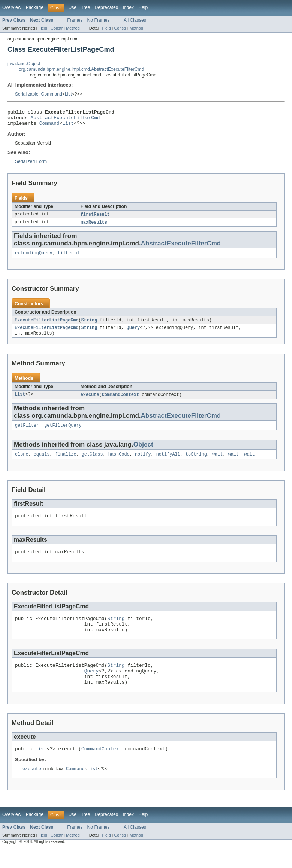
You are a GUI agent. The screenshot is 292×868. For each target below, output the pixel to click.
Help (143, 7)
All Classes (135, 20)
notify (143, 462)
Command (52, 94)
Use (72, 7)
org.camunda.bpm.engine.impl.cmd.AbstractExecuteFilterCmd (81, 69)
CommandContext (121, 401)
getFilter (27, 433)
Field (43, 28)
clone (22, 462)
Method (73, 28)
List (68, 94)
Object (143, 452)
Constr (57, 28)
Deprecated (107, 7)
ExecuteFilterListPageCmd (47, 325)
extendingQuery (34, 258)
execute (90, 401)
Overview (12, 7)
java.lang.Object (24, 64)
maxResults (94, 226)
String (89, 325)
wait (217, 462)
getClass (92, 462)
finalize (66, 462)
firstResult (95, 218)
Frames (75, 20)
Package (35, 7)
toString (196, 462)
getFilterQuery (63, 433)
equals (42, 462)
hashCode (119, 462)
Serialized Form (31, 165)
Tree (86, 7)
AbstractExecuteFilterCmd (65, 120)
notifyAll (168, 462)
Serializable (27, 94)
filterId (68, 258)
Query (133, 333)
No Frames (99, 20)
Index (128, 7)
